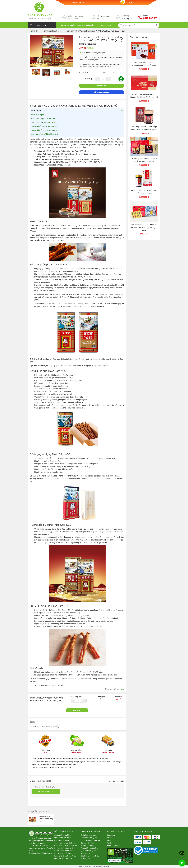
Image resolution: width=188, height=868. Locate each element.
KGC (94, 44)
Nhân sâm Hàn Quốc (85, 25)
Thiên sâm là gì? (37, 115)
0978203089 (42, 843)
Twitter (110, 843)
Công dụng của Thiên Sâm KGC (43, 122)
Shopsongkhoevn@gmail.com (40, 853)
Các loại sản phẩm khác (90, 856)
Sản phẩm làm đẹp (88, 846)
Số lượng (88, 79)
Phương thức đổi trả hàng (64, 853)
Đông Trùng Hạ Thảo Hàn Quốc (93, 840)
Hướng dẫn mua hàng (63, 835)
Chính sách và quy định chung (66, 843)
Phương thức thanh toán (64, 851)
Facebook (111, 835)
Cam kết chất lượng (62, 840)
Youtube (110, 838)
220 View (83, 72)
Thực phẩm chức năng (89, 848)
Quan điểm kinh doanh (63, 838)
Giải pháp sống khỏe (89, 835)
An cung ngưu (86, 858)
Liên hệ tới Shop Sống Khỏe (65, 856)
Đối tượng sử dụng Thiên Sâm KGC (45, 126)
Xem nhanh (37, 111)
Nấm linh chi (86, 853)
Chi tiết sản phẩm (116, 781)
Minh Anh (121, 689)
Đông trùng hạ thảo (104, 25)
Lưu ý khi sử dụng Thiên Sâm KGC (44, 134)
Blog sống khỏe (113, 846)
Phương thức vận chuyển (64, 848)
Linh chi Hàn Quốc (67, 25)
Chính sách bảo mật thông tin (66, 846)
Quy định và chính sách (63, 858)
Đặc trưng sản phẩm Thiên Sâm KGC (45, 119)
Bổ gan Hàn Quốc (88, 843)
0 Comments (109, 72)
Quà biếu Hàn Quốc (88, 851)
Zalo (109, 840)
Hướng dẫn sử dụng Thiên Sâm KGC (45, 130)
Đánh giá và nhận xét (46, 791)
